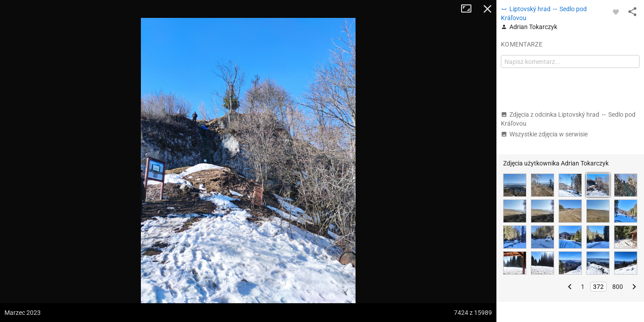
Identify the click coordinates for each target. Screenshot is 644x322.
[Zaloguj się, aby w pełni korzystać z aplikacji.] (616, 12)
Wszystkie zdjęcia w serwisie (544, 134)
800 (618, 287)
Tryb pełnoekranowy (470, 9)
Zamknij (487, 9)
